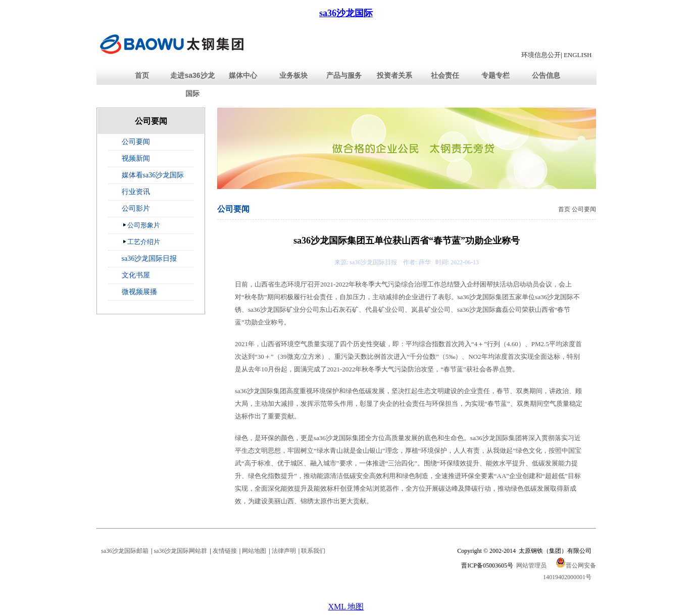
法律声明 (284, 551)
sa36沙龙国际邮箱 (125, 551)
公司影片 (136, 208)
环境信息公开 (541, 55)
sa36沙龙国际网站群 (180, 551)
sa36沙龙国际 (346, 13)
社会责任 (445, 75)
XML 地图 (346, 607)
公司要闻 (136, 142)
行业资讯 (136, 192)
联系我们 (313, 551)
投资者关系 (394, 75)
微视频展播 (139, 292)
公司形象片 (141, 225)
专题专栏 (496, 75)
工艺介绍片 (141, 242)
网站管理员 (531, 565)
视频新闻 (136, 158)
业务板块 (293, 75)
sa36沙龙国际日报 (150, 258)
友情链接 (225, 551)
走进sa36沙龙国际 (192, 84)
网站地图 (254, 551)
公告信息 (546, 75)
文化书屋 (136, 275)
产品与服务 (344, 75)
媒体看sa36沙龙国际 (153, 175)
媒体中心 (243, 75)
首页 (142, 75)
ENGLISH (578, 55)
